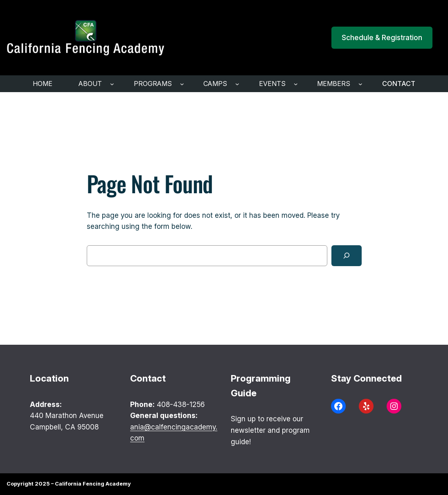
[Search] (347, 256)
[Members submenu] (360, 84)
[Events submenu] (296, 84)
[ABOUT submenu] (112, 84)
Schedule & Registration (382, 37)
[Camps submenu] (237, 84)
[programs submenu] (182, 84)
